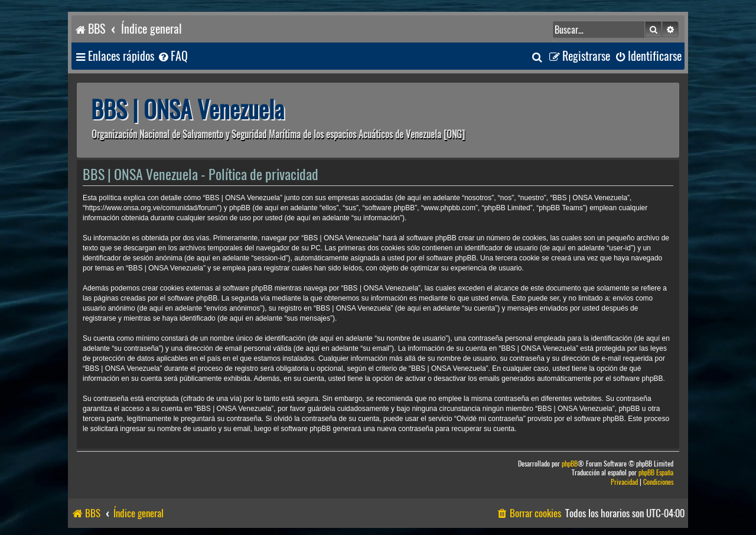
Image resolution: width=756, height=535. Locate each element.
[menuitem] (172, 56)
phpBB (570, 464)
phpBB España (656, 473)
